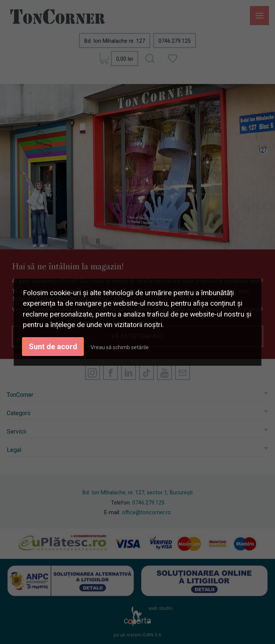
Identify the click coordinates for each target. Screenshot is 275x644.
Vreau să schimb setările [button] (120, 347)
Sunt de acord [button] (53, 347)
